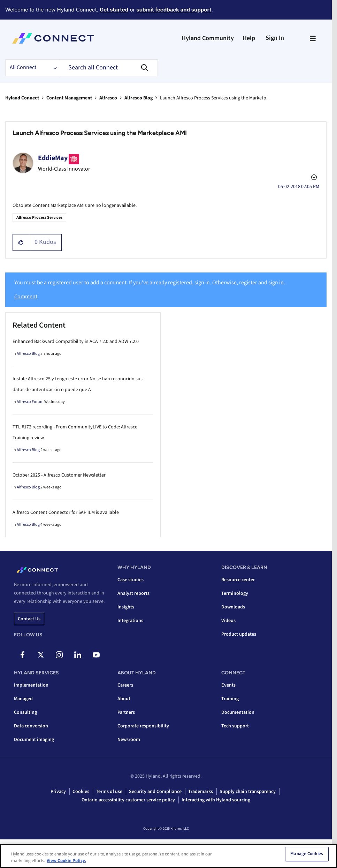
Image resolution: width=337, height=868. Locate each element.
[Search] (109, 68)
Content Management (69, 98)
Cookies (81, 792)
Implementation (31, 685)
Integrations (130, 621)
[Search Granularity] (33, 68)
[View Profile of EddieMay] (53, 158)
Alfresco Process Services (39, 218)
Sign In (275, 38)
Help (249, 38)
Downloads (233, 607)
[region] (168, 856)
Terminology (235, 593)
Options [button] (313, 178)
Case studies (131, 580)
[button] (21, 242)
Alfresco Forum (30, 402)
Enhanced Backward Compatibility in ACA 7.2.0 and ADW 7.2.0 (76, 342)
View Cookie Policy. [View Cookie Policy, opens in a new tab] (66, 861)
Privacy (58, 792)
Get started (114, 10)
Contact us (29, 619)
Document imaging (34, 740)
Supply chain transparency (248, 792)
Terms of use (109, 792)
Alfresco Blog (139, 98)
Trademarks (201, 792)
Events (228, 685)
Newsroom (129, 740)
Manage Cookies (307, 854)
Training (230, 699)
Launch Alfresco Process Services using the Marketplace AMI (100, 133)
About (124, 699)
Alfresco (108, 98)
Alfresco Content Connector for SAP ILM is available (66, 512)
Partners (126, 712)
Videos (228, 621)
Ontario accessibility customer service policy (128, 800)
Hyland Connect (22, 98)
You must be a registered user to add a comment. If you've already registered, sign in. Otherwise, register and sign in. (150, 283)
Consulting (25, 712)
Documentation (238, 712)
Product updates (239, 634)
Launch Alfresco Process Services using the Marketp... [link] (215, 98)
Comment (26, 297)
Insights (126, 607)
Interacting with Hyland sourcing (216, 800)
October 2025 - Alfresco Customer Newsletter (59, 475)
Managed (23, 699)
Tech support (235, 726)
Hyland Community (208, 38)
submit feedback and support (174, 10)
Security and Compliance (155, 792)
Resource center (238, 580)
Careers (125, 685)
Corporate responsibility (143, 726)
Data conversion (31, 726)
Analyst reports (133, 593)
